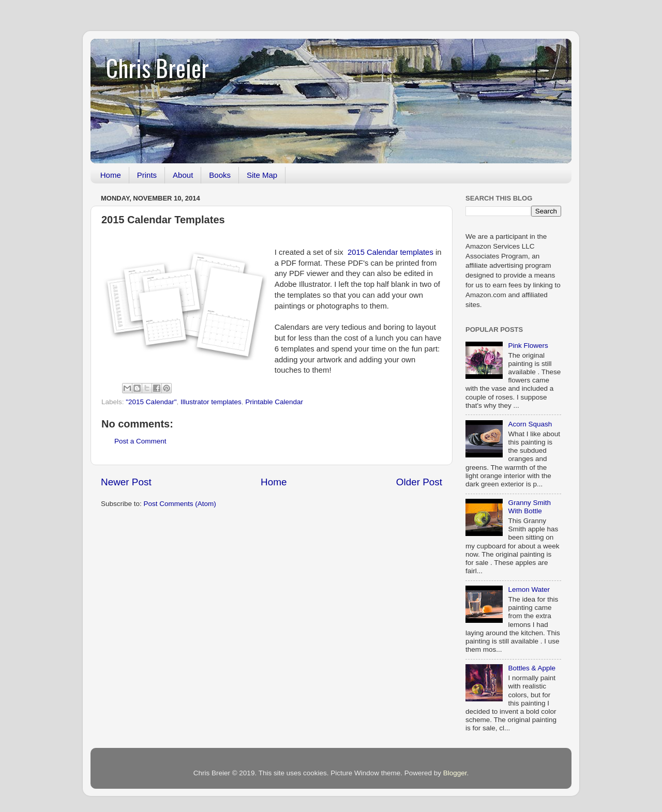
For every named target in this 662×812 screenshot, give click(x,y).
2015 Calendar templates (390, 252)
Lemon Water (529, 589)
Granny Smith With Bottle (529, 507)
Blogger (455, 773)
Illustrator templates (211, 402)
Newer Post (126, 482)
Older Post (419, 482)
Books (220, 175)
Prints (147, 175)
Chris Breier (157, 67)
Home (111, 175)
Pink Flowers (528, 346)
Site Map (262, 175)
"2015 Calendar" (151, 402)
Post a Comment (140, 441)
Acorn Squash (530, 424)
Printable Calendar (274, 402)
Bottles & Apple (532, 668)
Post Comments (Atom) (180, 504)
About (183, 175)
